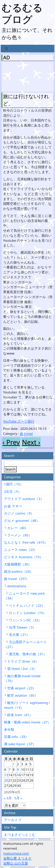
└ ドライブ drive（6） (21, 661)
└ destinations (15, 586)
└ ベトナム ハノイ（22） (24, 605)
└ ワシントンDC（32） (23, 620)
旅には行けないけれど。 (26, 100)
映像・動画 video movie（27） (27, 722)
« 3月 (8, 798)
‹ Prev (11, 442)
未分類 (9, 729)
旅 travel (26, 434)
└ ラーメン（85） (18, 535)
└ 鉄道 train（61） (18, 715)
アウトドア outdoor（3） (24, 499)
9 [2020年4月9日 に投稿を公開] (18, 770)
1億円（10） (14, 484)
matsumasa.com (16, 853)
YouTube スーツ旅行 (19, 421)
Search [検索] (10, 469)
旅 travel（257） (17, 579)
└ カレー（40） (16, 528)
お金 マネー (13, 506)
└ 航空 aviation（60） (21, 695)
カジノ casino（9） (19, 513)
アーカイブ (13, 820)
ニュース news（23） (21, 550)
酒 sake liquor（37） (20, 744)
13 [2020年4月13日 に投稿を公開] (6, 775)
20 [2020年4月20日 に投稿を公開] (6, 780)
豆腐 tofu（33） (16, 737)
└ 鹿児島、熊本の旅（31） (25, 654)
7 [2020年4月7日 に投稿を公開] (9, 770)
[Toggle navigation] (6, 49)
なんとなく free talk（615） (26, 542)
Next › (31, 442)
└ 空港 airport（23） (20, 688)
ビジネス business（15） (23, 557)
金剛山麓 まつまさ (17, 858)
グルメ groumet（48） (22, 521)
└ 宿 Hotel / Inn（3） (20, 669)
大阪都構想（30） (18, 564)
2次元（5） (13, 491)
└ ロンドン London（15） (25, 613)
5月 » (18, 798)
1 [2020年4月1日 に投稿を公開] (14, 764)
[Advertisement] (18, 76)
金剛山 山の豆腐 (16, 863)
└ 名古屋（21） (17, 635)
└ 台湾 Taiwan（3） (20, 627)
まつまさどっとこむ (20, 835)
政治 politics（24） (18, 571)
